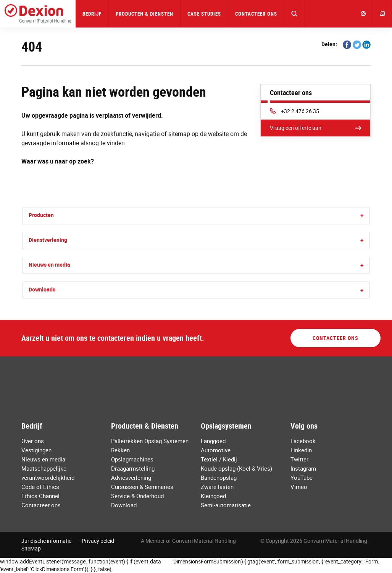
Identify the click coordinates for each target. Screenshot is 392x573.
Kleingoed (213, 496)
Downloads (42, 289)
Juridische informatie (46, 541)
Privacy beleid (98, 541)
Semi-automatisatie (226, 505)
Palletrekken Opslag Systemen (150, 441)
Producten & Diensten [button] (144, 14)
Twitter (299, 459)
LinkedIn (301, 450)
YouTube (302, 477)
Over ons (33, 441)
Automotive (216, 450)
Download (124, 505)
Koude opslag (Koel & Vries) (236, 468)
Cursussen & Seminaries (142, 487)
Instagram (303, 468)
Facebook (303, 441)
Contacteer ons (256, 14)
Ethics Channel (40, 496)
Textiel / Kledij (219, 459)
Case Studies (204, 14)
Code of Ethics (40, 487)
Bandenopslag (219, 477)
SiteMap (31, 548)
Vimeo (299, 487)
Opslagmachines (132, 459)
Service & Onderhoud (137, 496)
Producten (41, 215)
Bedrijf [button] (92, 14)
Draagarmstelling (133, 468)
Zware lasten (217, 487)
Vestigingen (36, 450)
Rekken (120, 450)
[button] (294, 14)
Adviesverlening (131, 477)
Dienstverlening (48, 240)
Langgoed (213, 441)
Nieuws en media (49, 265)
